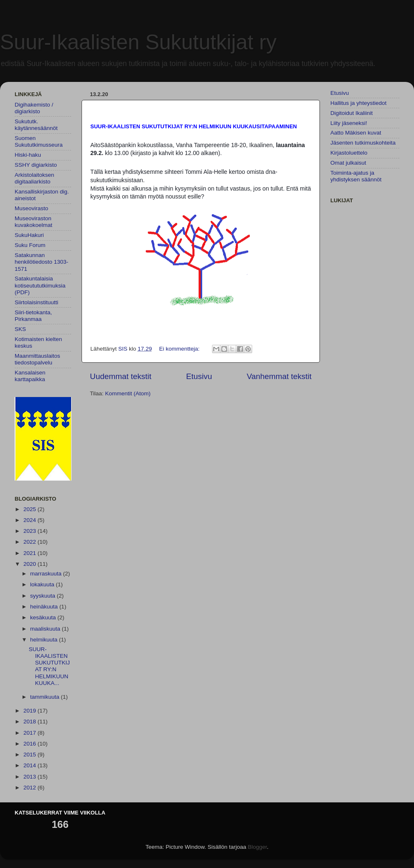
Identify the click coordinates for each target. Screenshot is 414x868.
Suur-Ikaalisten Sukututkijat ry (138, 42)
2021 (31, 553)
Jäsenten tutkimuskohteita (363, 143)
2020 (31, 564)
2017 (31, 733)
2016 (31, 744)
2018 (31, 722)
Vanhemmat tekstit (279, 376)
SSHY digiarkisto (36, 165)
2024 (31, 520)
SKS (20, 329)
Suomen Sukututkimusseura (39, 141)
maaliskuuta (46, 629)
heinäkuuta (45, 607)
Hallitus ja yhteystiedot (358, 103)
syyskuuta (43, 596)
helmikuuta (45, 640)
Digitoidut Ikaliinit (351, 113)
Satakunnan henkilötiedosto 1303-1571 (41, 262)
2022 (31, 542)
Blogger (258, 847)
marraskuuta (47, 574)
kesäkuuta (44, 617)
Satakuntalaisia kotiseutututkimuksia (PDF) (40, 285)
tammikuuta (46, 697)
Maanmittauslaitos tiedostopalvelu (37, 359)
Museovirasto (31, 208)
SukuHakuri (29, 235)
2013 (31, 777)
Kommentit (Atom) (128, 393)
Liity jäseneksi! (349, 123)
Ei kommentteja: (180, 349)
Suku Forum (30, 245)
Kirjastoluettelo (349, 153)
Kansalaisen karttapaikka (30, 376)
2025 (31, 509)
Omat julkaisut (348, 163)
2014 (31, 765)
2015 (31, 755)
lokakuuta (43, 584)
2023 (31, 531)
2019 (31, 711)
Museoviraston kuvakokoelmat (33, 222)
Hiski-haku (28, 155)
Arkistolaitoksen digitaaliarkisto (34, 178)
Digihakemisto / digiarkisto (34, 108)
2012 (31, 788)
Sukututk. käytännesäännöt (36, 125)
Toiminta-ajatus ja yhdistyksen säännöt (356, 176)
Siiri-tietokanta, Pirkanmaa (33, 316)
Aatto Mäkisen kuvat (356, 133)
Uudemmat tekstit (121, 376)
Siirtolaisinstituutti (36, 302)
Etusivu (199, 376)
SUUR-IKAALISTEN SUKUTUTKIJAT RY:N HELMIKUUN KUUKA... (49, 666)
